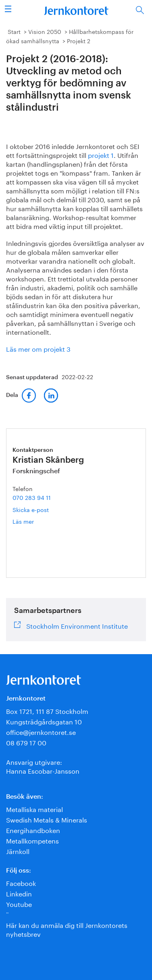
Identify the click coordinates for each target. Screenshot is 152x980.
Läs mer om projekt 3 (38, 348)
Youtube (19, 903)
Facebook (21, 882)
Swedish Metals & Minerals (47, 819)
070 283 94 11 (32, 497)
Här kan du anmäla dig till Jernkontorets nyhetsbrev (67, 929)
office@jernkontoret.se (41, 731)
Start (14, 31)
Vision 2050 (45, 31)
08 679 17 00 (26, 742)
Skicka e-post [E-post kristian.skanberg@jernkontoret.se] (31, 509)
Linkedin (19, 893)
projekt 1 (101, 154)
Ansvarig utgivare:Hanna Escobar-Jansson (43, 766)
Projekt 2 (79, 40)
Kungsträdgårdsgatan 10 (44, 721)
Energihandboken (33, 830)
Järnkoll (18, 851)
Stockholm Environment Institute (77, 625)
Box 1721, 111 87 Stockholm (47, 710)
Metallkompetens (32, 840)
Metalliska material (34, 809)
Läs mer (36, 521)
